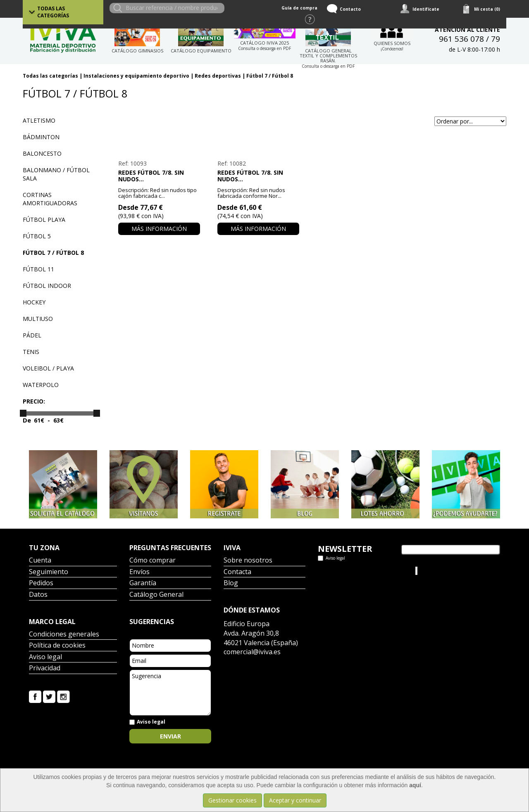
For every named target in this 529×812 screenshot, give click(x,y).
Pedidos (41, 583)
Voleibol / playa (48, 368)
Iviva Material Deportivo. (450, 571)
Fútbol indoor (47, 286)
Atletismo (39, 120)
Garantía (143, 583)
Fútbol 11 (38, 269)
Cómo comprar (153, 561)
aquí (415, 785)
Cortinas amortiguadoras (50, 199)
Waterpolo (41, 385)
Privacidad (45, 668)
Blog (231, 583)
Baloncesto (42, 153)
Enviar (170, 736)
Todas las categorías (53, 12)
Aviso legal (45, 657)
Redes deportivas (218, 76)
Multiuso (38, 319)
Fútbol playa (44, 220)
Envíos (139, 572)
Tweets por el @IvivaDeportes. (359, 571)
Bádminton (41, 137)
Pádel (32, 335)
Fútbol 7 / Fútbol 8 (270, 76)
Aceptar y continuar (295, 800)
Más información (159, 229)
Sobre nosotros (248, 561)
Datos (38, 595)
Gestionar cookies (232, 800)
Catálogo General (156, 595)
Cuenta (40, 561)
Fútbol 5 (37, 236)
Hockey (34, 302)
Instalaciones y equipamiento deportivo (136, 76)
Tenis (31, 352)
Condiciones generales (64, 635)
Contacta (237, 572)
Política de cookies (57, 646)
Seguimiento (49, 572)
